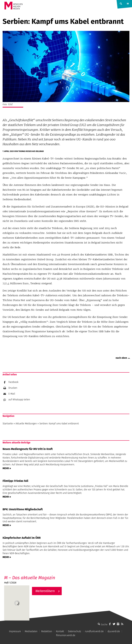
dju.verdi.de (114, 631)
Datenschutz (75, 631)
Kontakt (60, 631)
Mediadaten (31, 631)
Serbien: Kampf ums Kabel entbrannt (60, 424)
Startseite (8, 424)
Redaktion (47, 631)
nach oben (121, 358)
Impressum (15, 631)
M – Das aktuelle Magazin (30, 578)
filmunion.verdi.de (66, 635)
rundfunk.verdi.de (94, 631)
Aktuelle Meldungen (26, 424)
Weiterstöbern (45, 591)
